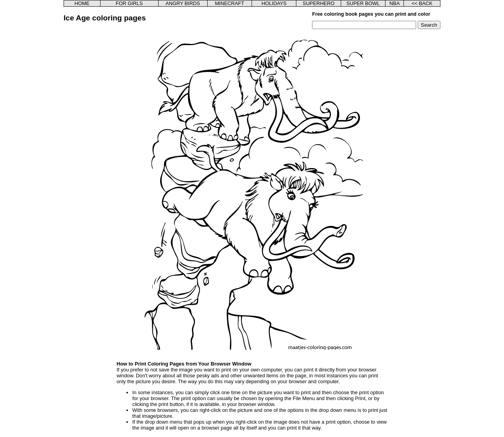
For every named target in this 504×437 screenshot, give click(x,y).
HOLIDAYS (274, 3)
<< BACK (422, 3)
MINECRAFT (229, 3)
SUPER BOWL (363, 3)
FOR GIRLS (129, 3)
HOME (82, 3)
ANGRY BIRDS (183, 3)
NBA (394, 3)
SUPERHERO (319, 3)
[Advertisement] (104, 147)
